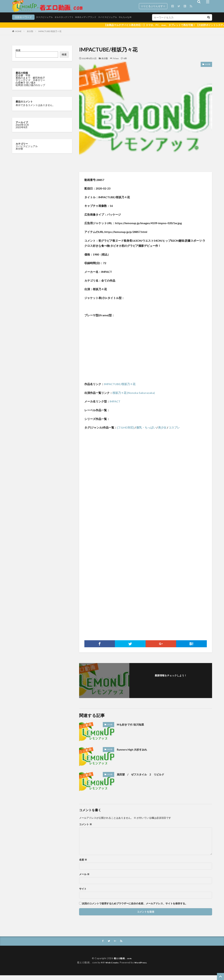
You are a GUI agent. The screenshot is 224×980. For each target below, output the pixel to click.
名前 (83, 864)
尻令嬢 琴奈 (23, 80)
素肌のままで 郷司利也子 (31, 82)
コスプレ (174, 432)
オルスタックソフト (45, 22)
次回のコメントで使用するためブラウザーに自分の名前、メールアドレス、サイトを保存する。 (135, 908)
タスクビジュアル (22, 22)
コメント (86, 829)
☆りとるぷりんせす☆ (153, 6)
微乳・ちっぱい (146, 432)
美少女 (162, 432)
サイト (83, 893)
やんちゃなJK (115, 22)
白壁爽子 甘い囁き (26, 87)
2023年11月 (22, 129)
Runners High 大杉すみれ (134, 754)
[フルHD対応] (126, 432)
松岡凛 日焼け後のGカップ (31, 89)
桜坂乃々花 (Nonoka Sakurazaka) (134, 397)
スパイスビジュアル (94, 22)
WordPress (142, 967)
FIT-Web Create (109, 967)
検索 (18, 55)
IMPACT (115, 406)
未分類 (30, 36)
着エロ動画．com (123, 963)
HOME (18, 36)
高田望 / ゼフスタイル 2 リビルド (145, 779)
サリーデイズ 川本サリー (30, 84)
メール (84, 879)
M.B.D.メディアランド (69, 22)
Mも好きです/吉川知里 (133, 729)
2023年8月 (22, 132)
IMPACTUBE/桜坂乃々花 (50, 36)
